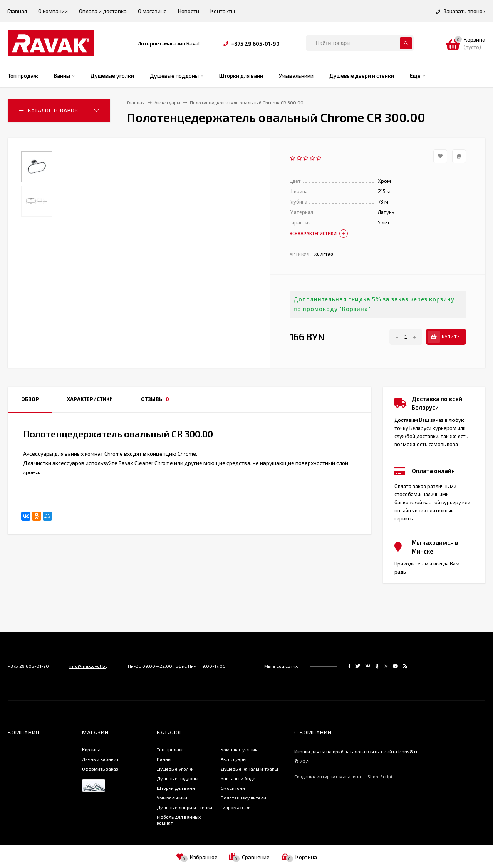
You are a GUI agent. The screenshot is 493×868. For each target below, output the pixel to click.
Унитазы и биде (238, 778)
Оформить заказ (100, 769)
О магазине (152, 11)
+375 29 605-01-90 (256, 44)
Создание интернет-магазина (328, 776)
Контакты (223, 11)
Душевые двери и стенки (184, 807)
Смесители (233, 788)
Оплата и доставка (103, 11)
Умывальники (172, 798)
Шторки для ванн (176, 788)
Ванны (164, 759)
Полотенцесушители (243, 798)
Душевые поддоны (178, 778)
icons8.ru (408, 751)
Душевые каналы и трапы (249, 769)
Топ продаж (170, 749)
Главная (17, 11)
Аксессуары (234, 759)
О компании (53, 11)
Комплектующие (239, 749)
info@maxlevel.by (88, 666)
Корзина (91, 749)
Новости (189, 11)
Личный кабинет (100, 759)
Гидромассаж (236, 807)
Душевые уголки (175, 769)
